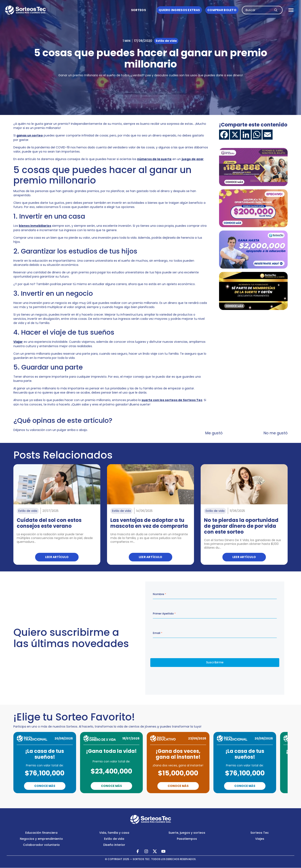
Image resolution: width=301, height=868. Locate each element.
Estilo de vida (114, 839)
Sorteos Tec (260, 833)
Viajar (18, 342)
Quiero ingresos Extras (179, 10)
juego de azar (193, 159)
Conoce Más (45, 786)
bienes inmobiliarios (35, 226)
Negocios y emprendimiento (41, 839)
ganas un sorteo (30, 135)
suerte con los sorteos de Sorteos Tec (172, 400)
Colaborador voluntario (41, 845)
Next (169, 799)
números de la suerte (154, 159)
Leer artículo (57, 557)
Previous (133, 799)
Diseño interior (114, 845)
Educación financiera (41, 833)
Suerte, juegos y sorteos (187, 833)
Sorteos (138, 10)
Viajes (260, 839)
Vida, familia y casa (114, 833)
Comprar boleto (222, 10)
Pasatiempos (187, 839)
